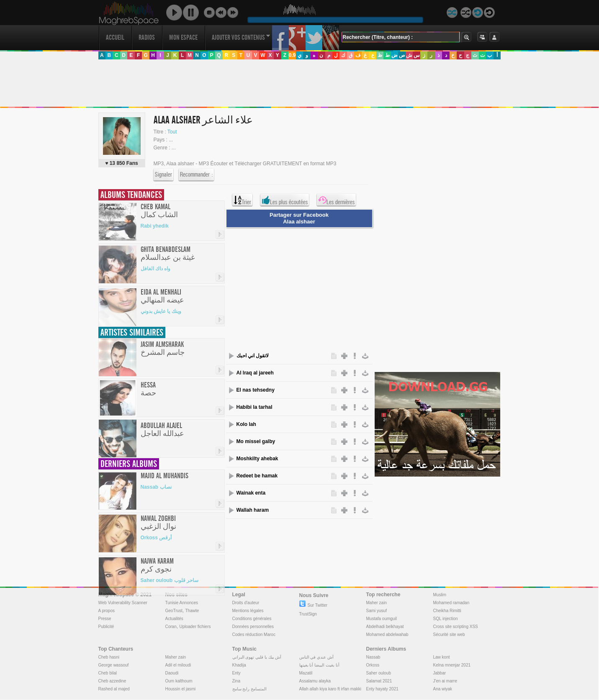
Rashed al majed (114, 689)
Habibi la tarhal (255, 407)
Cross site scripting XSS (456, 627)
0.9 (292, 55)
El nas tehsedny (256, 390)
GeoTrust (174, 611)
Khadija (239, 665)
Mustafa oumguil (382, 619)
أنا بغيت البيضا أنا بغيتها (319, 665)
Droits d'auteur (246, 603)
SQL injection (446, 619)
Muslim (440, 595)
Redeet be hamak (257, 476)
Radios (147, 37)
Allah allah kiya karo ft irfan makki (330, 689)
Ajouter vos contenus (241, 37)
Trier (242, 200)
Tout (172, 132)
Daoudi (172, 673)
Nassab (373, 657)
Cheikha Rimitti (447, 611)
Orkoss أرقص (156, 538)
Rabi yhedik (155, 226)
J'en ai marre (445, 681)
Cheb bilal (108, 673)
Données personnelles (253, 627)
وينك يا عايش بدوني (161, 311)
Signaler (163, 175)
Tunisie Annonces (182, 603)
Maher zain (377, 603)
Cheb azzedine (112, 681)
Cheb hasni (109, 657)
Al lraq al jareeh (255, 373)
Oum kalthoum (179, 681)
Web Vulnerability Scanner (123, 603)
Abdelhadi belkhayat (385, 627)
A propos (107, 611)
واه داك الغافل (156, 269)
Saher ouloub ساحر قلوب (170, 580)
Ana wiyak (443, 689)
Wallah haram (253, 510)
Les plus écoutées (285, 200)
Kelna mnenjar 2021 (452, 665)
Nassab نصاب (156, 487)
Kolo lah (246, 424)
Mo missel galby (256, 441)
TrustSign (308, 614)
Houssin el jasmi (181, 689)
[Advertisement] (299, 83)
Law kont (442, 657)
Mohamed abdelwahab (387, 635)
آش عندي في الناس (316, 657)
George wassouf (114, 665)
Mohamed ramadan (451, 603)
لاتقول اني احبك (253, 356)
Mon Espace (183, 37)
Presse (105, 619)
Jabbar (440, 673)
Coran (171, 627)
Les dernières (336, 200)
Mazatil (306, 673)
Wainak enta (251, 493)
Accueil (115, 37)
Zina (236, 681)
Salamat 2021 (379, 681)
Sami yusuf (377, 611)
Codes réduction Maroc (254, 635)
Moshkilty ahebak (257, 459)
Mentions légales (248, 611)
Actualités (174, 619)
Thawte (192, 611)
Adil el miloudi (178, 665)
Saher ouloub (379, 673)
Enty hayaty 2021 (382, 689)
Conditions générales (252, 619)
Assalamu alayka (315, 681)
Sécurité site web (449, 635)
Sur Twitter (314, 605)
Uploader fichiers (195, 627)
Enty (237, 673)
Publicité (106, 627)
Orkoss (373, 665)
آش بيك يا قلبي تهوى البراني (257, 657)
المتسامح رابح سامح (250, 689)
